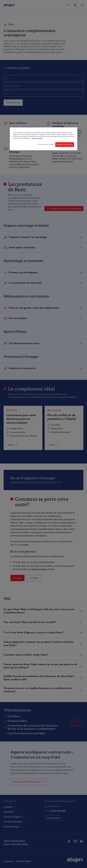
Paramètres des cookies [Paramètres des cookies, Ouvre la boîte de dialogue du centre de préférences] (46, 144)
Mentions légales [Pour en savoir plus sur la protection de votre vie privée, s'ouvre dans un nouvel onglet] (37, 138)
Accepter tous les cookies (65, 144)
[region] (43, 139)
